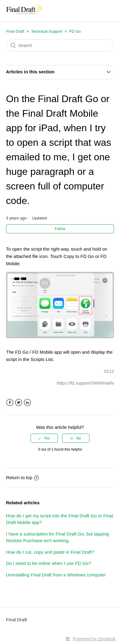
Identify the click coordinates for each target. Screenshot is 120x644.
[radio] (44, 438)
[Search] (60, 45)
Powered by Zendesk (94, 639)
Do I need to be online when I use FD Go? (48, 563)
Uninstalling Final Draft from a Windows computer (56, 575)
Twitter (19, 403)
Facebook (10, 403)
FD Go (75, 31)
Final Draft (15, 31)
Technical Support (47, 31)
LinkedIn (27, 403)
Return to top (22, 477)
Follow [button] (60, 229)
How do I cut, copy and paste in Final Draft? (50, 552)
